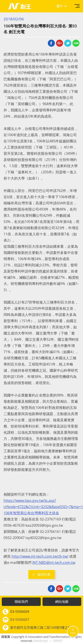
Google (60, 43)
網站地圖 (62, 601)
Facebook (51, 43)
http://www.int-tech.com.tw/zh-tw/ (40, 556)
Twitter (68, 43)
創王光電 (19, 6)
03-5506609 (20, 611)
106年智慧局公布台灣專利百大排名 (31, 513)
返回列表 (44, 574)
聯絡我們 (21, 601)
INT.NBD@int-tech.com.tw (54, 563)
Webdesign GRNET (48, 641)
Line (76, 43)
